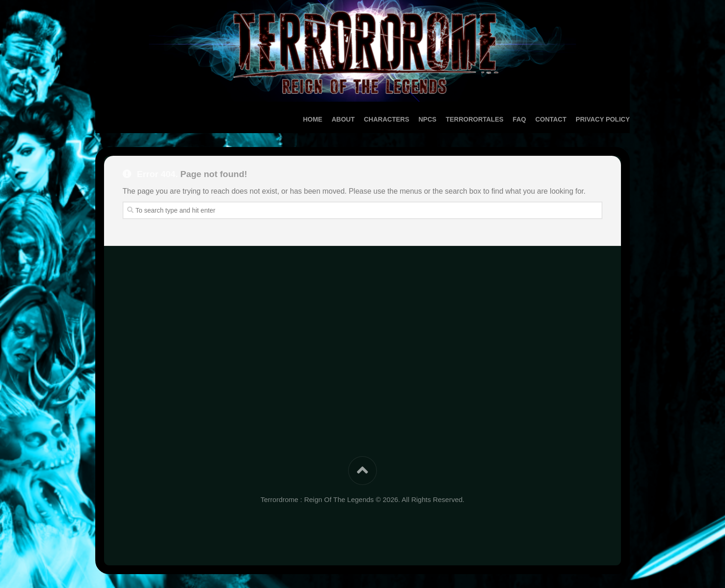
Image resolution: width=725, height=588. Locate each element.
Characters (368, 119)
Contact (532, 119)
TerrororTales (456, 119)
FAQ (501, 119)
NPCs (409, 119)
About (325, 119)
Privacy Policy (584, 119)
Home (294, 119)
